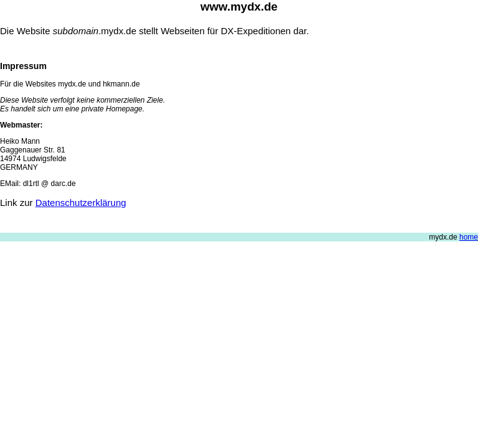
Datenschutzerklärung (81, 203)
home (469, 237)
